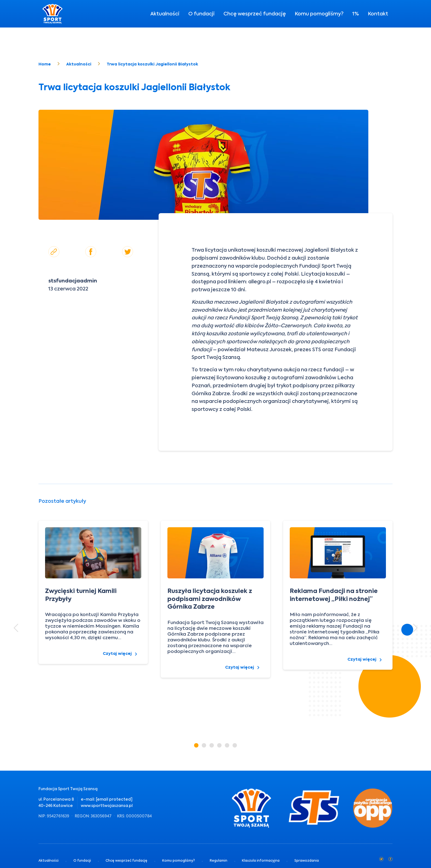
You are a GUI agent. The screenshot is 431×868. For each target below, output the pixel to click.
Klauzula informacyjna (261, 861)
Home (45, 64)
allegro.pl (260, 281)
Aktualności (165, 14)
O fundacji (201, 14)
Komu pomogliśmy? (319, 14)
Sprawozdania (307, 861)
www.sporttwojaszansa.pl (107, 806)
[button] (16, 628)
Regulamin (219, 861)
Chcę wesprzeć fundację (255, 14)
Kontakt (378, 14)
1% (356, 14)
